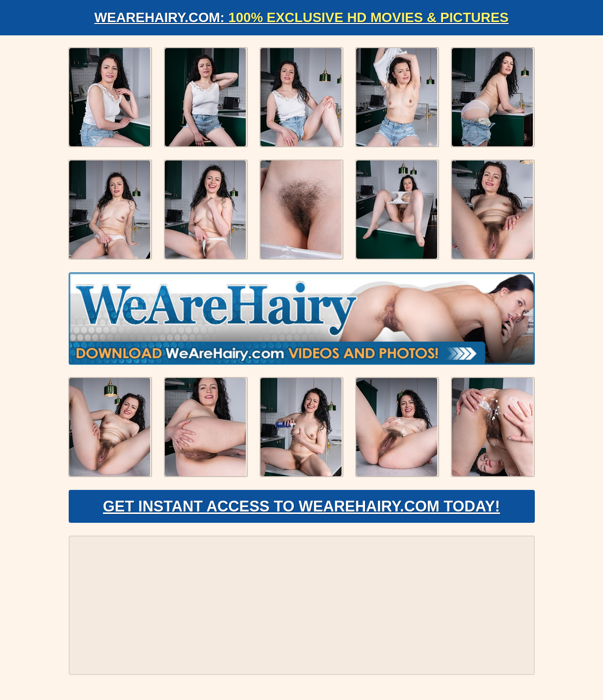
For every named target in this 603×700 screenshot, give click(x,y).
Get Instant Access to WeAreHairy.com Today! (301, 509)
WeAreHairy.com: (302, 17)
